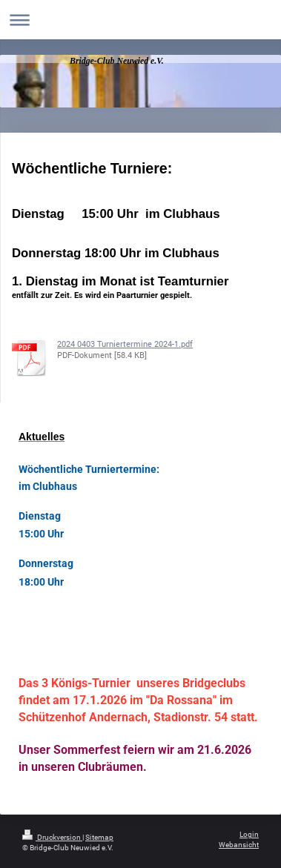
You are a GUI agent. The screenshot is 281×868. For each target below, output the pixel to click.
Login (249, 834)
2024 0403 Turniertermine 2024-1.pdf (125, 344)
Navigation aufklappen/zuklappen (140, 20)
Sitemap (99, 837)
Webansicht (239, 845)
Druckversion (52, 837)
